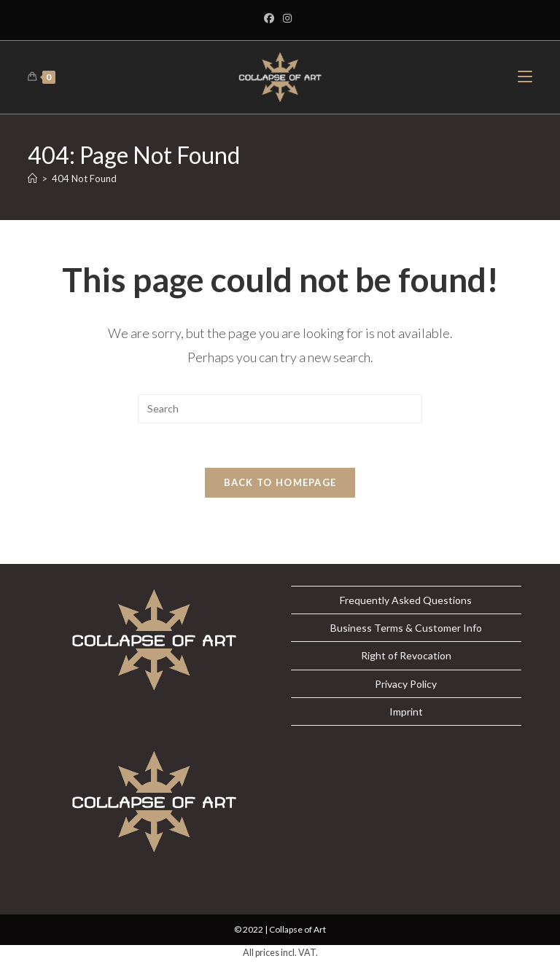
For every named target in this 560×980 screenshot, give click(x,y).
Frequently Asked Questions (406, 600)
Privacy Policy (406, 684)
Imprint (406, 712)
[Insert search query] (280, 409)
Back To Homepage (280, 482)
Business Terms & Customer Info (406, 628)
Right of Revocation (406, 655)
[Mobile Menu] (525, 77)
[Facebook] (271, 18)
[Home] (32, 179)
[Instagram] (287, 18)
